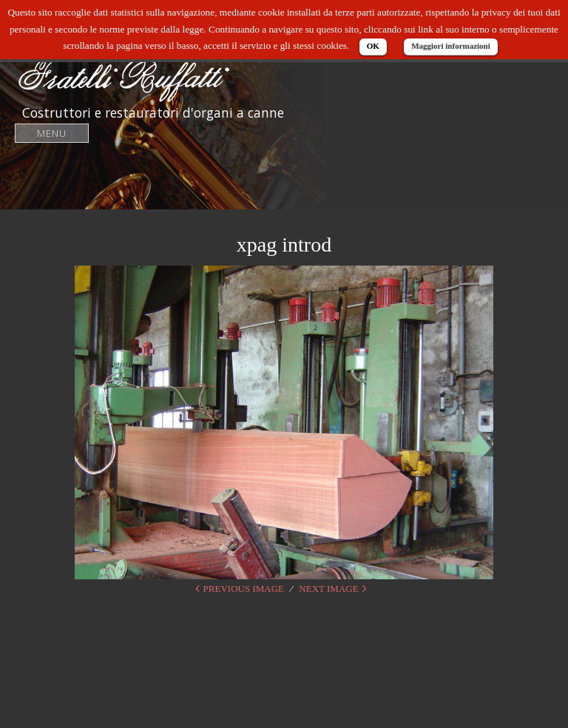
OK (373, 46)
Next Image (328, 589)
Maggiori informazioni (451, 46)
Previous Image (244, 589)
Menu (52, 133)
